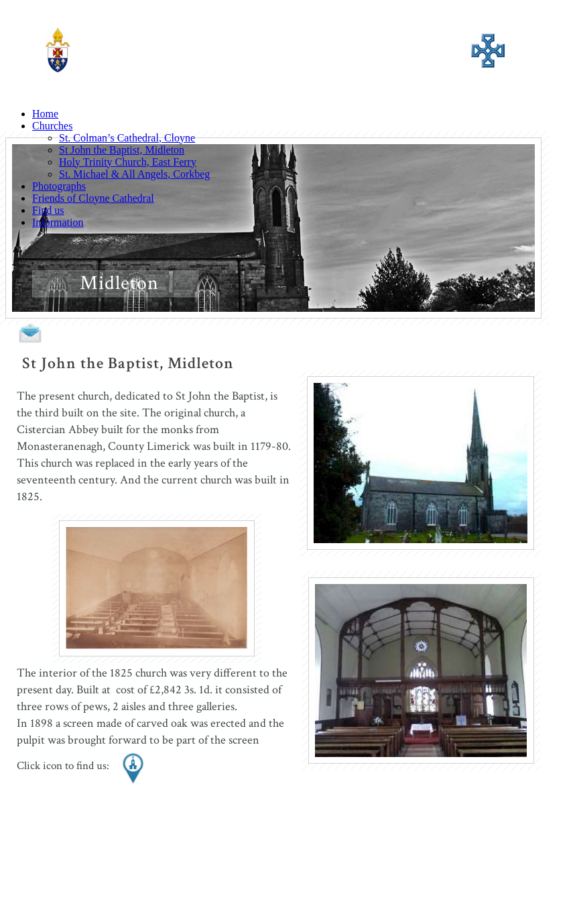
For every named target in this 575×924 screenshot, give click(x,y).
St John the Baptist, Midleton (122, 150)
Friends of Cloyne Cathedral (93, 198)
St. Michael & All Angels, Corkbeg (134, 174)
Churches (52, 126)
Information (58, 222)
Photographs (59, 186)
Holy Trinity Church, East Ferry (128, 162)
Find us (48, 210)
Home (45, 114)
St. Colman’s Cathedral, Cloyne (127, 138)
